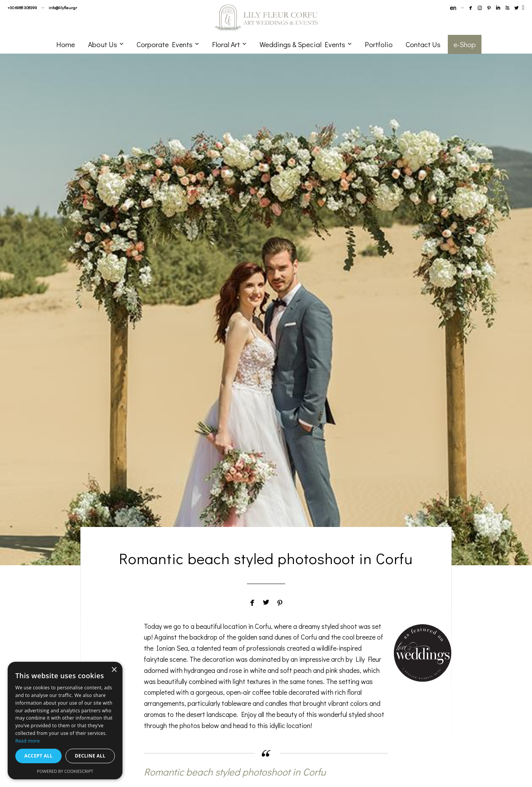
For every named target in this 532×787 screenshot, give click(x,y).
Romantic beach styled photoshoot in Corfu (235, 772)
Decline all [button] (90, 756)
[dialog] (65, 721)
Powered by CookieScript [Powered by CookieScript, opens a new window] (65, 771)
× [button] (114, 670)
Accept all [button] (39, 756)
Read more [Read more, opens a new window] (28, 741)
